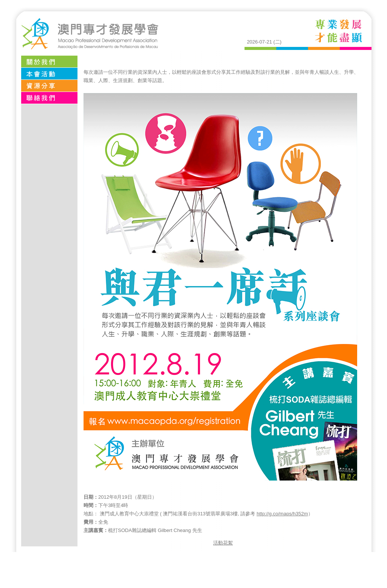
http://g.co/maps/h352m (282, 514)
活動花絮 (223, 543)
